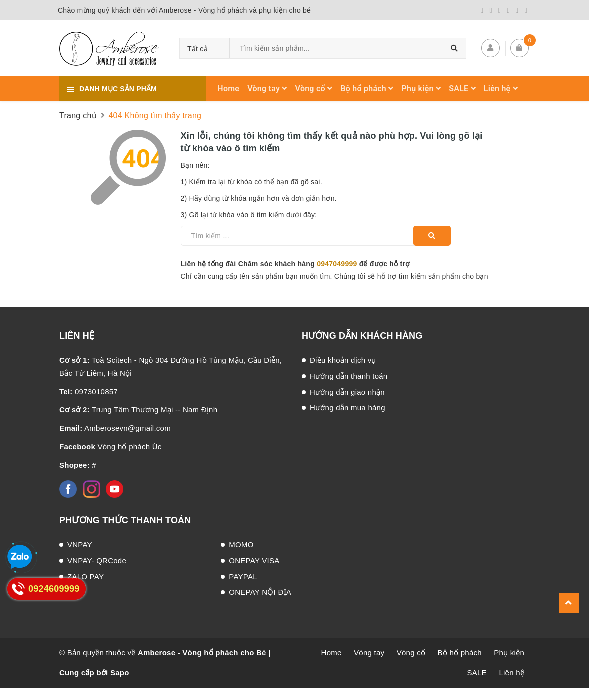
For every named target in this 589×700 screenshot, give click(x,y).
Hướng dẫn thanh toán (349, 376)
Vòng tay (267, 88)
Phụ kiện (422, 88)
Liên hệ (501, 88)
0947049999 (337, 264)
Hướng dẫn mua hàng (348, 408)
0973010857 (89, 392)
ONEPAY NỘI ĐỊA (260, 592)
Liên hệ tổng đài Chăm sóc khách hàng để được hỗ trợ (296, 264)
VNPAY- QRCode (97, 561)
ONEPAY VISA (254, 561)
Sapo (120, 673)
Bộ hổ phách (367, 88)
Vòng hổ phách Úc (111, 447)
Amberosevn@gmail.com (115, 428)
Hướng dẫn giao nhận (347, 392)
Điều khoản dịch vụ (343, 360)
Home (228, 88)
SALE (462, 88)
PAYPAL (243, 577)
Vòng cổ (314, 88)
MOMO (241, 545)
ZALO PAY (86, 577)
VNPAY (80, 545)
